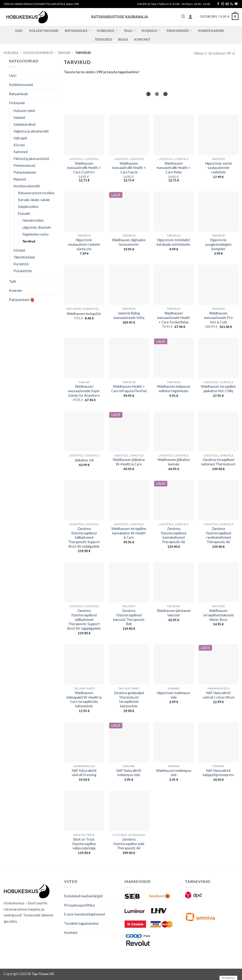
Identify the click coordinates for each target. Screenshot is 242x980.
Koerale (151, 31)
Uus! (19, 31)
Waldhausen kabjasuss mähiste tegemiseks (174, 389)
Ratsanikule (78, 31)
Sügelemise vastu (35, 234)
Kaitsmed (21, 152)
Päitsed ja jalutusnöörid (31, 159)
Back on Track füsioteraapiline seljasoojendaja (84, 844)
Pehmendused (24, 165)
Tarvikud (29, 241)
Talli (130, 31)
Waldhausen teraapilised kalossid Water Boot (218, 615)
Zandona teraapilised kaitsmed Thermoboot (218, 462)
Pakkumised (179, 31)
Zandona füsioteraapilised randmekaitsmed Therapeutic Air (218, 535)
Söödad (19, 250)
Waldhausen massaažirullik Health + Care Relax (174, 168)
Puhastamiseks (25, 172)
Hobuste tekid (24, 111)
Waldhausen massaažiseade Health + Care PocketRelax (174, 318)
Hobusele (107, 31)
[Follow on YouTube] (236, 4)
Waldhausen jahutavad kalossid (174, 613)
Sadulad (19, 118)
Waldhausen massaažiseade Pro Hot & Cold (218, 318)
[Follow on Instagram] (223, 4)
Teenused (103, 39)
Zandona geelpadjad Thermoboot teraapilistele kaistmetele (129, 699)
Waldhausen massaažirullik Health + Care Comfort (84, 168)
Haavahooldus (33, 220)
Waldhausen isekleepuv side (174, 773)
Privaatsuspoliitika (79, 905)
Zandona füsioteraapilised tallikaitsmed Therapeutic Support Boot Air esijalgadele (84, 537)
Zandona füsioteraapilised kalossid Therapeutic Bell (129, 617)
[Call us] (232, 4)
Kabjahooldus (28, 207)
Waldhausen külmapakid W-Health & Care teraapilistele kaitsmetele (84, 699)
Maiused (20, 179)
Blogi (123, 39)
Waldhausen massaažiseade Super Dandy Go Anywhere (84, 391)
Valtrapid (20, 138)
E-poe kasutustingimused (84, 914)
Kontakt (142, 39)
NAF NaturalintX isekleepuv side (129, 773)
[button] (190, 17)
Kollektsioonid (44, 31)
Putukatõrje (23, 271)
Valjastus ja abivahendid (31, 131)
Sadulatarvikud (24, 124)
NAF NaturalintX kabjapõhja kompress (218, 773)
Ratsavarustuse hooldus (36, 193)
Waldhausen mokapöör (84, 314)
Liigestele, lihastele (37, 227)
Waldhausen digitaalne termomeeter (129, 242)
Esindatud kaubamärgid (83, 896)
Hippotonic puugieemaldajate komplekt (218, 244)
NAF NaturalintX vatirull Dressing (84, 773)
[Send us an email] (227, 4)
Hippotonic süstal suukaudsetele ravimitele (218, 168)
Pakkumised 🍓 (22, 299)
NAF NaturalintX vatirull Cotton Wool (218, 695)
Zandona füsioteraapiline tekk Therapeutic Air (129, 844)
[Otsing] (183, 17)
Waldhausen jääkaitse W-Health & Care (129, 462)
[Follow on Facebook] (218, 4)
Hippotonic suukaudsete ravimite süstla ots (84, 244)
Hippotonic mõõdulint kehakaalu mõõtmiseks (174, 242)
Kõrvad (19, 145)
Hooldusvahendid (38, 53)
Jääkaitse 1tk (84, 460)
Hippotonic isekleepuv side (174, 695)
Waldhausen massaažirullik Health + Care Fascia (129, 168)
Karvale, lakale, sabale (34, 200)
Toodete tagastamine (81, 923)
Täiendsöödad (24, 257)
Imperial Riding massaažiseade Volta (129, 315)
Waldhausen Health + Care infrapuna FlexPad (129, 389)
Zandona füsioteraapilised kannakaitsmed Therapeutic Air (174, 535)
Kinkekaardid (211, 31)
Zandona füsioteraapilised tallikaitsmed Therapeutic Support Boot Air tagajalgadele (84, 619)
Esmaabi (64, 53)
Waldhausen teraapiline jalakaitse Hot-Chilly (218, 389)
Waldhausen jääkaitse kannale (174, 462)
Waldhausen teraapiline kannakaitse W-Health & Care (129, 533)
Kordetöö (21, 264)
